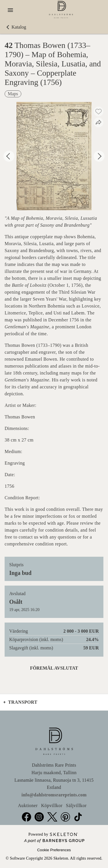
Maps (13, 94)
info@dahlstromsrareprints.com (54, 795)
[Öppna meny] (10, 10)
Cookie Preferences (54, 850)
